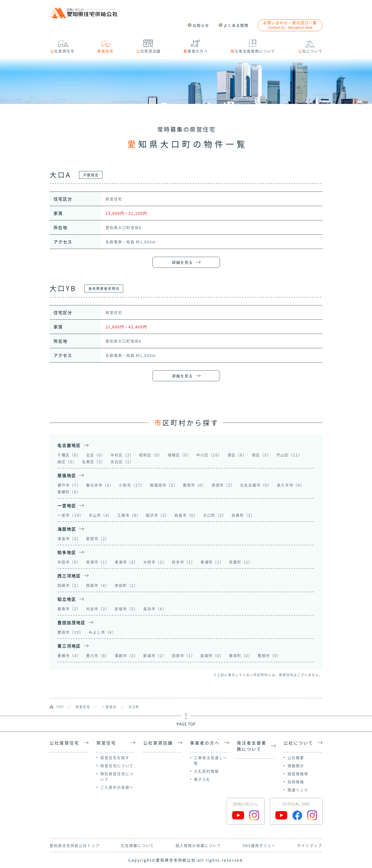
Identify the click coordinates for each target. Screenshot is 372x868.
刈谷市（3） (98, 609)
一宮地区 (109, 707)
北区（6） (96, 455)
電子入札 (202, 779)
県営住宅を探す (115, 758)
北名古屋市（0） (256, 485)
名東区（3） (94, 462)
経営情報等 (298, 774)
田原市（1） (184, 655)
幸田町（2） (126, 585)
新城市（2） (155, 655)
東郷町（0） (69, 492)
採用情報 (296, 782)
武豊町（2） (241, 562)
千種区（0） (69, 455)
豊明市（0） (194, 485)
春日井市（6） (100, 485)
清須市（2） (223, 485)
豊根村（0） (269, 655)
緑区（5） (67, 462)
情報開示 (296, 766)
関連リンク (298, 790)
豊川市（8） (98, 655)
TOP (60, 707)
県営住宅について (117, 766)
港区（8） (237, 455)
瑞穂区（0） (179, 455)
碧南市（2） (69, 609)
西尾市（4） (98, 585)
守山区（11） (289, 455)
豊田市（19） (70, 632)
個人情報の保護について (198, 845)
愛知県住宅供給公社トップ (75, 845)
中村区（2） (122, 455)
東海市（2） (126, 562)
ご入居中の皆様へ (117, 787)
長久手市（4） (291, 485)
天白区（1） (122, 462)
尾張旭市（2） (164, 485)
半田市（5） (69, 562)
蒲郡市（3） (126, 655)
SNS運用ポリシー (259, 845)
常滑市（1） (98, 562)
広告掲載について (138, 845)
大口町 (134, 707)
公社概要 (296, 758)
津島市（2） (69, 538)
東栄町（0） (241, 655)
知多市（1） (184, 562)
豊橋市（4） (69, 655)
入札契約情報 (206, 771)
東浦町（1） (212, 562)
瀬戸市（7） (69, 485)
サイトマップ (310, 845)
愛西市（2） (98, 538)
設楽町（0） (212, 655)
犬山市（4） (100, 515)
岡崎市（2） (69, 585)
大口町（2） (215, 515)
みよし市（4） (102, 632)
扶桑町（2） (243, 515)
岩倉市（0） (186, 515)
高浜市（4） (155, 609)
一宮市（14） (70, 515)
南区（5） (262, 455)
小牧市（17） (132, 485)
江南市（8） (129, 515)
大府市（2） (155, 562)
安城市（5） (126, 609)
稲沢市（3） (158, 515)
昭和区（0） (151, 455)
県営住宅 (83, 707)
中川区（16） (209, 455)
